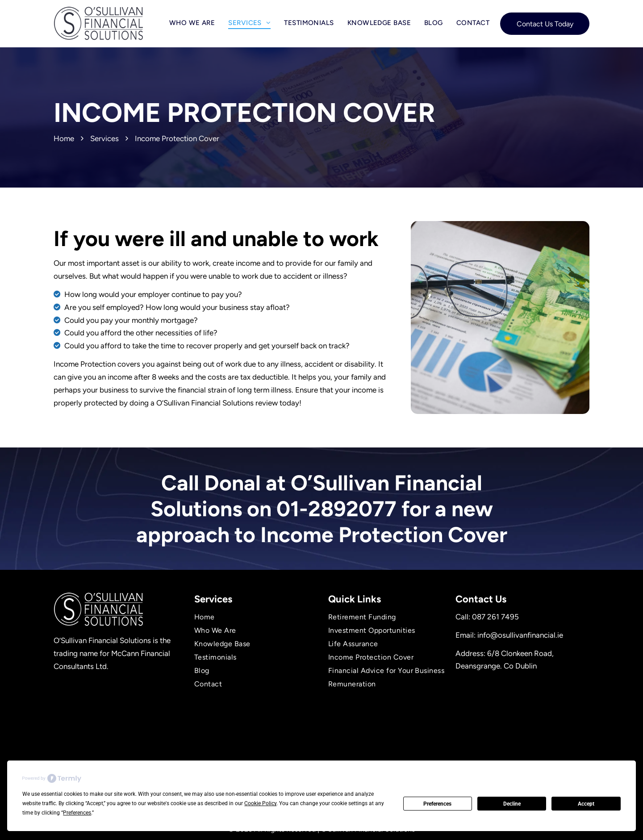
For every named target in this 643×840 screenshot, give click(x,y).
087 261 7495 (495, 617)
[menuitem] (192, 23)
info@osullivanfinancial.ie (520, 635)
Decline (512, 804)
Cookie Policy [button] (260, 803)
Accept (586, 804)
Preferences (437, 804)
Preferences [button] (77, 813)
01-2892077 (336, 509)
